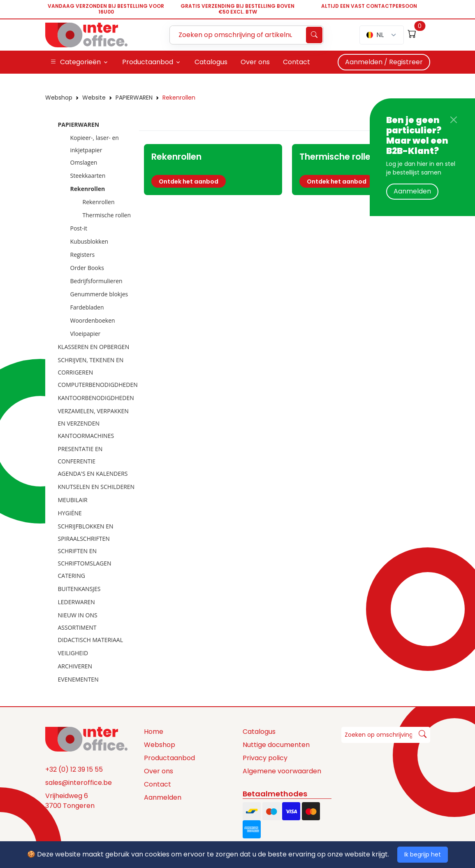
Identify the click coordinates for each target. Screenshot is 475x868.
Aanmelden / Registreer (384, 62)
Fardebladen (87, 307)
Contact (158, 784)
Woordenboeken (93, 320)
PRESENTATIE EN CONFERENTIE (80, 455)
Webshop (59, 98)
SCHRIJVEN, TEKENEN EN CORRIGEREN (91, 366)
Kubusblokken (89, 241)
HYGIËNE (70, 513)
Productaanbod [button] (148, 62)
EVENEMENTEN (78, 679)
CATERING (72, 576)
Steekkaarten (88, 176)
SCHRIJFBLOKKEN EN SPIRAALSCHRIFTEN (86, 532)
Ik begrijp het (423, 854)
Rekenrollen (179, 98)
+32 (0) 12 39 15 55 (74, 769)
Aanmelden (412, 191)
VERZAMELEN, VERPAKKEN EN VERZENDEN (93, 417)
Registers (83, 255)
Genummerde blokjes (99, 294)
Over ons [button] (255, 62)
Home (154, 732)
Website (94, 98)
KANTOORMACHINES (86, 436)
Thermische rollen (107, 215)
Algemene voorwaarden (282, 771)
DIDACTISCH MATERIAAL (90, 640)
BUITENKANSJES (79, 589)
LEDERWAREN (76, 602)
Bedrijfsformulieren (96, 281)
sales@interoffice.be (79, 783)
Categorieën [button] (75, 62)
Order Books (87, 268)
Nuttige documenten (276, 745)
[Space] (86, 739)
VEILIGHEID (73, 653)
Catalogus (259, 732)
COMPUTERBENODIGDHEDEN (98, 385)
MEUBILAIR (73, 500)
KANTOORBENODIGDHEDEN (96, 398)
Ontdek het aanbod (189, 182)
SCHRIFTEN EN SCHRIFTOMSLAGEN (85, 557)
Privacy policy (265, 758)
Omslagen (84, 162)
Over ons (159, 771)
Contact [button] (297, 62)
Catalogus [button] (211, 62)
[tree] (90, 403)
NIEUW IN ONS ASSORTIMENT (78, 621)
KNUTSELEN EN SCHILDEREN (96, 487)
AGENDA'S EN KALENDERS (93, 474)
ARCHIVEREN (75, 666)
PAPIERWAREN (134, 98)
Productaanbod (169, 758)
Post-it (79, 228)
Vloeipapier (86, 334)
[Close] (454, 120)
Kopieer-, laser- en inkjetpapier (95, 144)
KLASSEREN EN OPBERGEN (94, 347)
